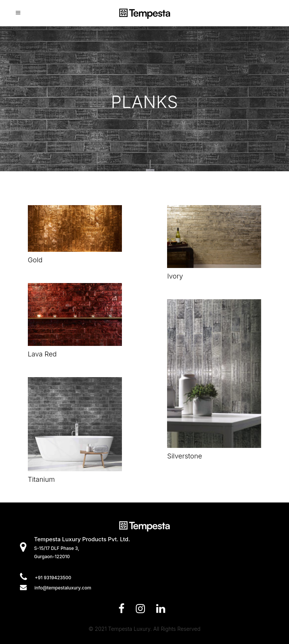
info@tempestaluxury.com (63, 588)
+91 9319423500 (53, 578)
